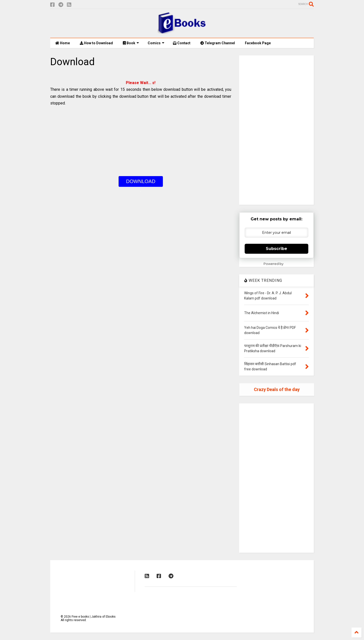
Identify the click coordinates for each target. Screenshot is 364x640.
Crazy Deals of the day (277, 389)
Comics (156, 43)
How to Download (96, 43)
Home (63, 43)
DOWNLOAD (141, 181)
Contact (182, 43)
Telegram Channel (218, 43)
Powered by (277, 264)
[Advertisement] (141, 141)
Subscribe (276, 249)
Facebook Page (258, 43)
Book (131, 43)
